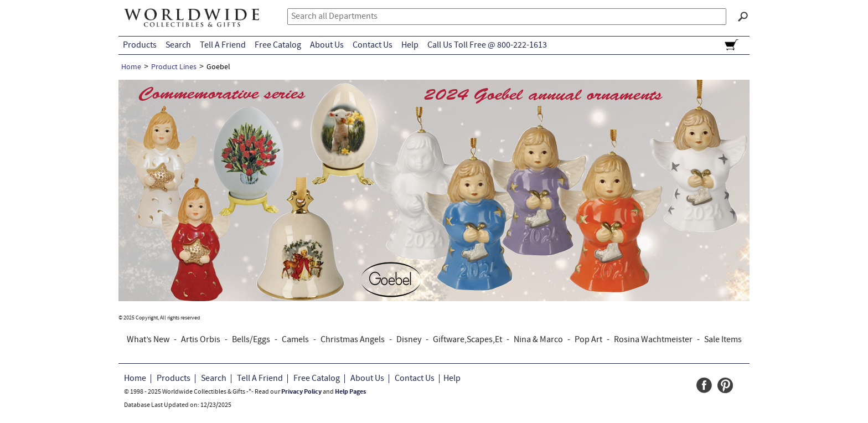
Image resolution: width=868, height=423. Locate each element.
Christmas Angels (353, 340)
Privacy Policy (301, 392)
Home (131, 67)
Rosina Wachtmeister (653, 340)
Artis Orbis (201, 340)
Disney (409, 340)
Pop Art (588, 340)
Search (178, 45)
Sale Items (723, 340)
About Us (327, 45)
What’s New (148, 340)
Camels (295, 340)
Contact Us (373, 45)
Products (140, 45)
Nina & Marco (538, 340)
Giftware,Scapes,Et (467, 340)
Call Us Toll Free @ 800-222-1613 (487, 45)
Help (410, 45)
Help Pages (350, 392)
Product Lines (174, 67)
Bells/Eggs (251, 340)
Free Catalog (278, 45)
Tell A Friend (223, 45)
